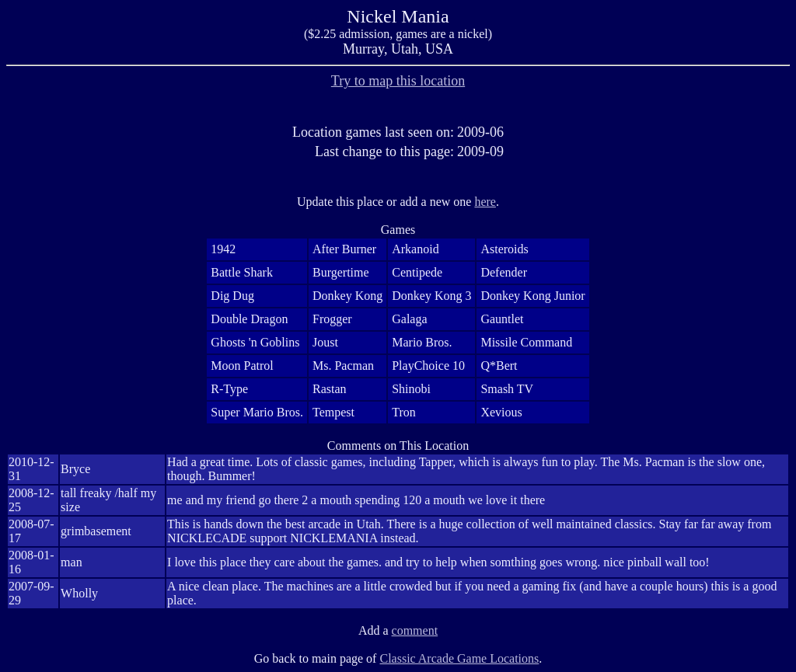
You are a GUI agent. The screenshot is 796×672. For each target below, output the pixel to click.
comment (415, 630)
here (485, 202)
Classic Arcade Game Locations (459, 658)
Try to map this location (398, 81)
